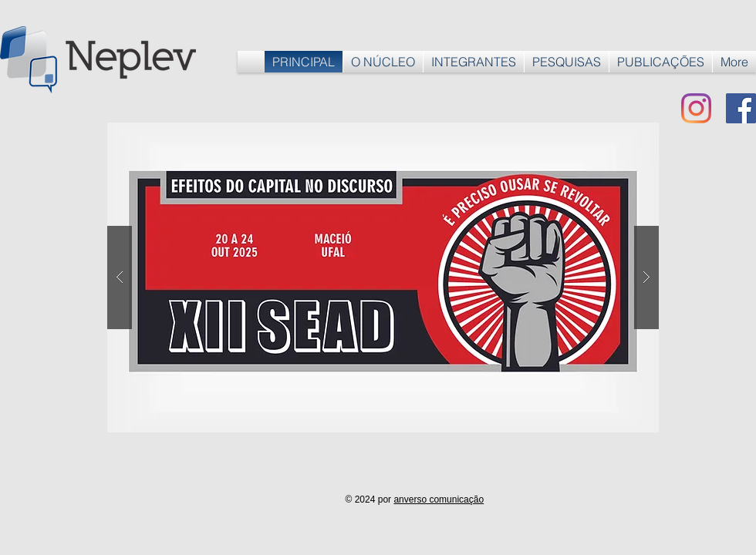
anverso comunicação (439, 499)
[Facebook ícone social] (741, 108)
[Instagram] (696, 108)
